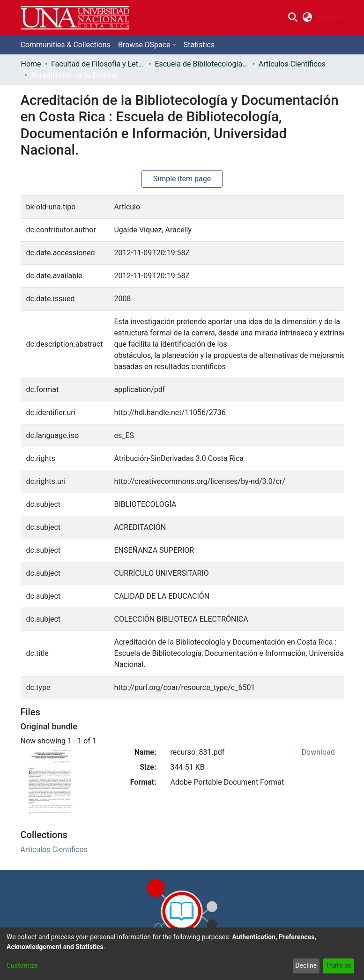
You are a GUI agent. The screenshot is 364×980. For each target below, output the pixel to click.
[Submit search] (293, 18)
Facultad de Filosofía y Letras (98, 64)
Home (31, 64)
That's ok (338, 965)
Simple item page (182, 179)
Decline (306, 965)
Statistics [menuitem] (199, 45)
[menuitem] (307, 18)
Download (318, 752)
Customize (22, 965)
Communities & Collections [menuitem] (66, 45)
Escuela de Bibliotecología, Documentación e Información (201, 64)
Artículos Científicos (292, 64)
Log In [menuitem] (327, 18)
